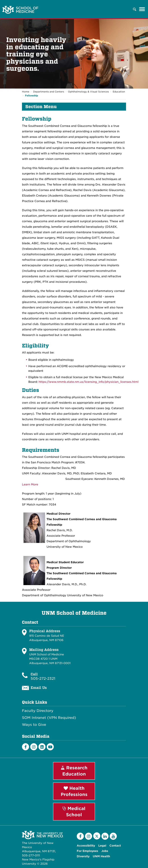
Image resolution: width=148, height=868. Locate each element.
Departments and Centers (49, 92)
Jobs (105, 851)
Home (26, 92)
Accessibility (86, 846)
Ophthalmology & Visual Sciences (88, 92)
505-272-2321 (43, 679)
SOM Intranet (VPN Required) (49, 718)
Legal (102, 846)
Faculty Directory (38, 711)
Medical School (74, 812)
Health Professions (74, 791)
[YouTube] (113, 836)
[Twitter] (97, 836)
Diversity (83, 856)
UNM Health (101, 856)
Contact (115, 846)
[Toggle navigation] (142, 9)
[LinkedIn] (42, 747)
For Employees (87, 851)
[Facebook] (26, 747)
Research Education (74, 771)
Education (119, 92)
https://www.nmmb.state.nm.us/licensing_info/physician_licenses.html (89, 382)
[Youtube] (50, 747)
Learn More (30, 484)
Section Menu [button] (41, 107)
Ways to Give (34, 725)
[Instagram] (34, 747)
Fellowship (32, 96)
